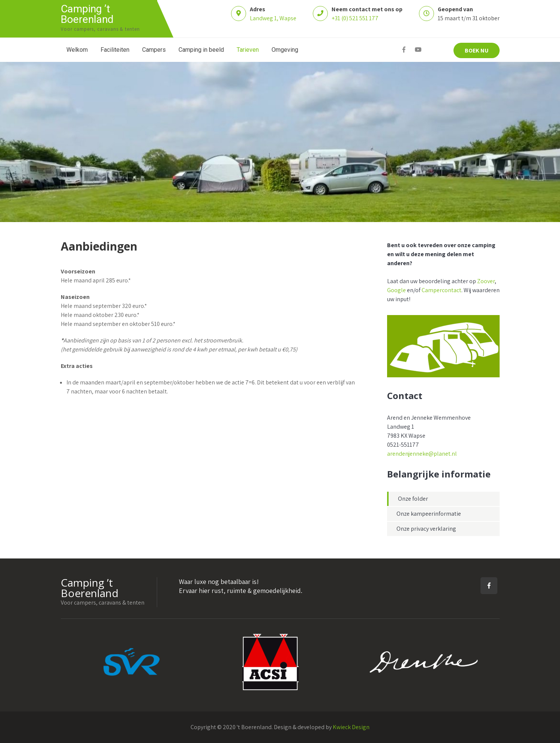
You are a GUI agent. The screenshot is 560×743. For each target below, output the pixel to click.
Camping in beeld (201, 50)
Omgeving (285, 50)
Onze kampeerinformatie (429, 514)
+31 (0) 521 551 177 (355, 18)
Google (396, 290)
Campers (154, 50)
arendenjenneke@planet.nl (422, 454)
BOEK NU (477, 50)
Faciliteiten (115, 50)
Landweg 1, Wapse (273, 18)
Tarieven (248, 50)
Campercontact (441, 290)
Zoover (486, 281)
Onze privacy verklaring (426, 529)
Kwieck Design (351, 727)
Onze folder (413, 499)
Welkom (77, 50)
